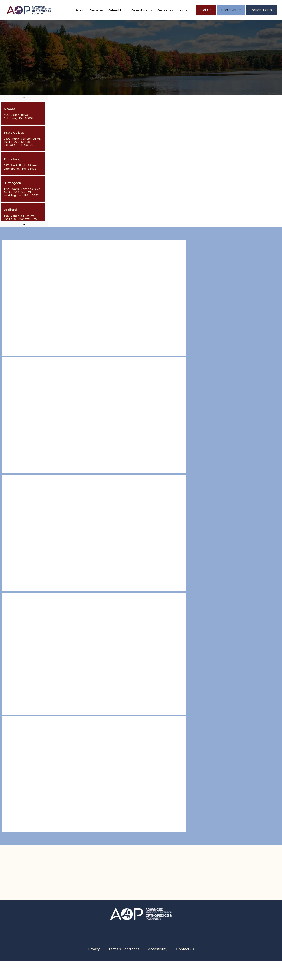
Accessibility (158, 968)
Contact (203, 32)
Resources (179, 32)
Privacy (94, 968)
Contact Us (185, 968)
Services (98, 32)
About (78, 32)
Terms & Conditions (124, 968)
